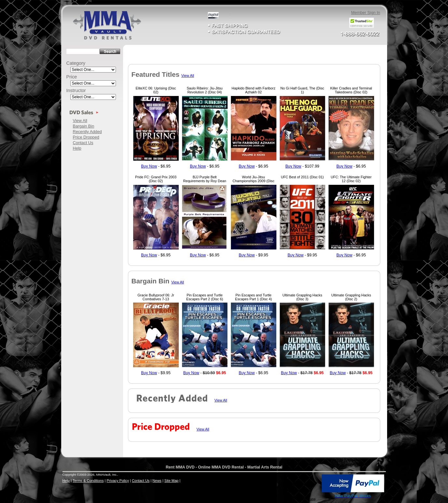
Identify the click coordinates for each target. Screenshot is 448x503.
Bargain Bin (84, 126)
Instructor (76, 90)
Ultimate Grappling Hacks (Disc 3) (302, 297)
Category (76, 63)
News (157, 481)
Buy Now (149, 166)
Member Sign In (365, 13)
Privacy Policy (118, 481)
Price (72, 77)
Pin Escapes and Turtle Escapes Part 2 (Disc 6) (205, 297)
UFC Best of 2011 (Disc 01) (302, 177)
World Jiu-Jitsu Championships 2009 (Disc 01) (253, 181)
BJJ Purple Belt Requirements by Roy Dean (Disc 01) (204, 181)
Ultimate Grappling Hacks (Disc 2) (351, 297)
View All (80, 121)
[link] (307, 484)
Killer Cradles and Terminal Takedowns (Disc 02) (351, 90)
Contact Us (83, 143)
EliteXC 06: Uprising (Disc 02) (156, 90)
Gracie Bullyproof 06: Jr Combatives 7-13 (156, 297)
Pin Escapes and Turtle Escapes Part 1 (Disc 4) (253, 297)
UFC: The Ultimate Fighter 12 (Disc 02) (351, 179)
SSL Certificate (307, 497)
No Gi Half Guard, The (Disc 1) (302, 90)
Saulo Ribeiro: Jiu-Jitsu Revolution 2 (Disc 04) (204, 90)
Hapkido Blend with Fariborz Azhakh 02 (253, 90)
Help (77, 148)
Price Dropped (86, 137)
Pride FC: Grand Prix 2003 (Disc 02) (156, 179)
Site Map (171, 481)
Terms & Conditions (88, 481)
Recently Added (87, 132)
